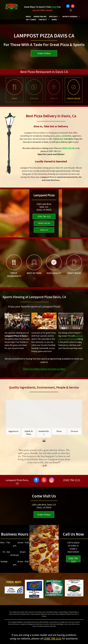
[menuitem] (28, 16)
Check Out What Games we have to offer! (44, 369)
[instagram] (52, 480)
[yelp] (73, 6)
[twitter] (71, 11)
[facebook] (68, 6)
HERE (54, 7)
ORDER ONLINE (68, 148)
